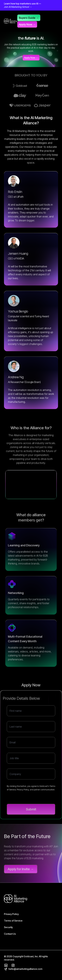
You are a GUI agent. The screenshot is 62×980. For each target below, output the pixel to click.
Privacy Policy (11, 914)
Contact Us (10, 934)
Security (8, 927)
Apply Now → (27, 24)
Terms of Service (13, 921)
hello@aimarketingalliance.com (23, 969)
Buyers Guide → (29, 18)
